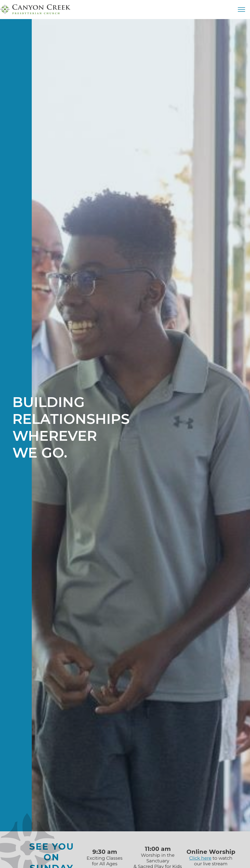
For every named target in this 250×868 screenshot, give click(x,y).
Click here (200, 858)
